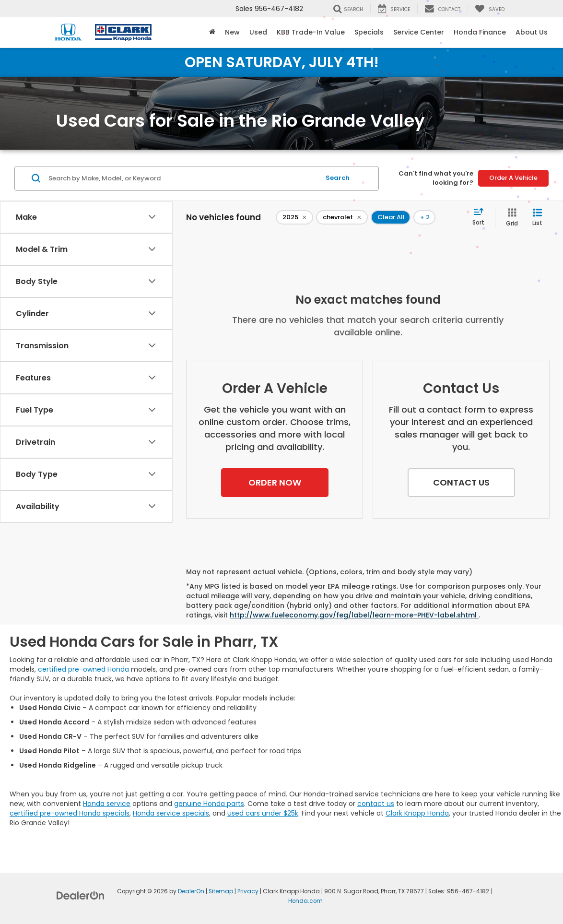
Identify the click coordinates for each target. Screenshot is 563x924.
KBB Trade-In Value (311, 32)
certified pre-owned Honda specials (70, 813)
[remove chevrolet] (342, 217)
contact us (376, 804)
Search (338, 178)
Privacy (248, 891)
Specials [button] (369, 32)
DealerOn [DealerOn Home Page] (191, 891)
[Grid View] (510, 218)
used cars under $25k (263, 813)
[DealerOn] (81, 895)
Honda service (107, 804)
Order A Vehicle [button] (513, 178)
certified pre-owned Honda (83, 669)
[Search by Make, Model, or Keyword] (183, 178)
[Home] (212, 32)
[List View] (537, 218)
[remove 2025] (294, 217)
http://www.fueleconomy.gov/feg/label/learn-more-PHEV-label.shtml (354, 615)
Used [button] (258, 32)
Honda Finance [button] (480, 32)
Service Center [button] (419, 32)
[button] (275, 483)
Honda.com (305, 901)
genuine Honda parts (209, 804)
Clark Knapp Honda (417, 813)
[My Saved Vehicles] (490, 9)
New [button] (232, 32)
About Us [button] (532, 32)
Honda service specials (171, 813)
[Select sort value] (481, 217)
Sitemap (221, 891)
